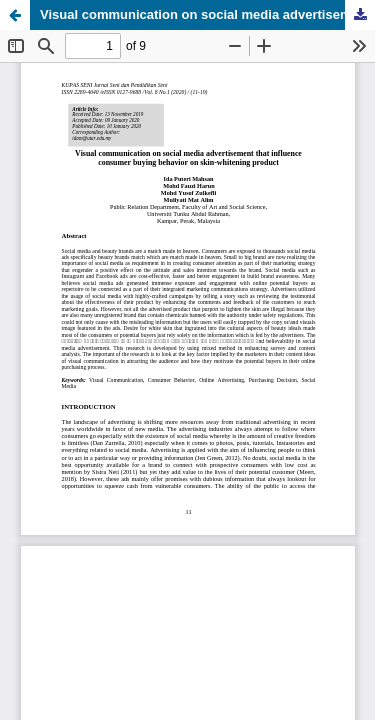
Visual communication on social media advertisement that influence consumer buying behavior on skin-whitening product (207, 14)
